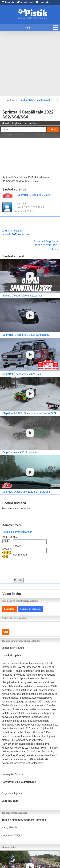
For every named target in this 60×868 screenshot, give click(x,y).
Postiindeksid (43, 2)
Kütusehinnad (25, 2)
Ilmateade (8, 2)
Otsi (53, 129)
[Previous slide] (3, 100)
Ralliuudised (44, 100)
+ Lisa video (31, 123)
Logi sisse (9, 609)
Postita (18, 580)
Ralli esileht (27, 100)
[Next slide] (57, 100)
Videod (5, 123)
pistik (25, 204)
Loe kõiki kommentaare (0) (18, 532)
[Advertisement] (30, 64)
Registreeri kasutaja (30, 609)
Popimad (17, 123)
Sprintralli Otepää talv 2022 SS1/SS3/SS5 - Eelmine (46, 245)
